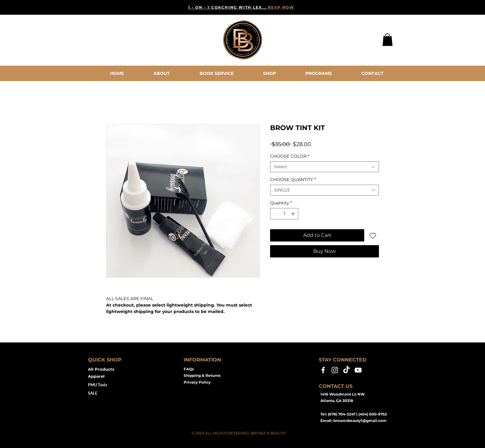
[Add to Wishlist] (373, 235)
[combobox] (325, 167)
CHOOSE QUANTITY (293, 180)
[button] (388, 40)
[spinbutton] (284, 214)
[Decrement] (275, 214)
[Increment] (294, 214)
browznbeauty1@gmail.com (360, 421)
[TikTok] (346, 370)
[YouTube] (358, 370)
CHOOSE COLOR (290, 156)
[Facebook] (323, 370)
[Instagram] (335, 370)
